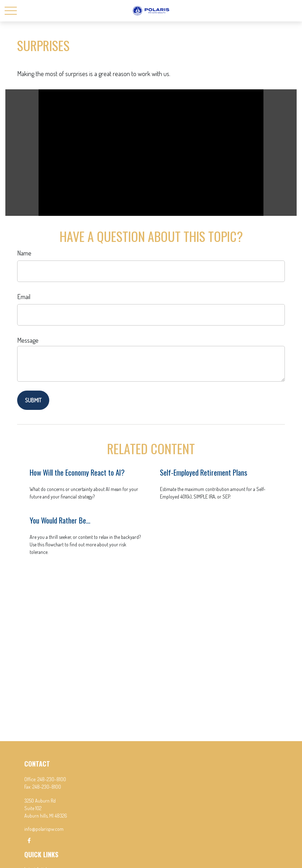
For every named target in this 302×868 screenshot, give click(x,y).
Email (24, 297)
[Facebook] (29, 840)
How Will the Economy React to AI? (77, 472)
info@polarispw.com (44, 829)
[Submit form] (33, 400)
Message (28, 340)
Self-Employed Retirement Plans (204, 472)
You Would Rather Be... (60, 520)
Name (24, 253)
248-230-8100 (52, 779)
